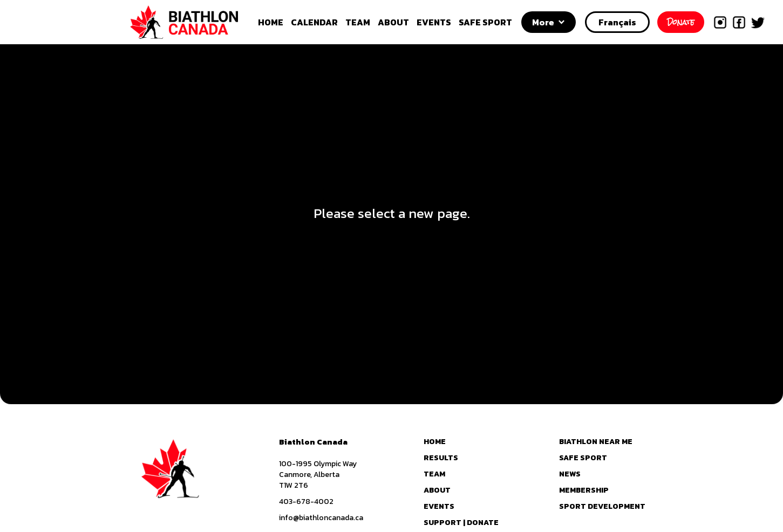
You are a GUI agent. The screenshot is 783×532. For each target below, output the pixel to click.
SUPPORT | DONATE (461, 523)
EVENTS (434, 22)
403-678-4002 (306, 502)
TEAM (358, 22)
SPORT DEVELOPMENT (602, 507)
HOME (271, 22)
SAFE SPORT (485, 22)
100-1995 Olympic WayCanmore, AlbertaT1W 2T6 (318, 475)
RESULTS (441, 458)
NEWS (570, 474)
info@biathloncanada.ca (321, 518)
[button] (549, 22)
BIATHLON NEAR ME (596, 442)
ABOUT (393, 22)
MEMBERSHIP (584, 490)
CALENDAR (314, 22)
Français (617, 22)
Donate (681, 22)
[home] (196, 22)
